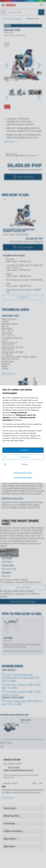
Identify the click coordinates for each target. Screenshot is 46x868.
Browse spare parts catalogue (23, 601)
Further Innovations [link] (13, 831)
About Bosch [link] (10, 839)
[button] (39, 66)
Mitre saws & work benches (12, 19)
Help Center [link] (10, 846)
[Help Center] (17, 847)
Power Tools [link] (10, 808)
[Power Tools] (17, 809)
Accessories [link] (9, 823)
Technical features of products (14, 416)
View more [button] (10, 141)
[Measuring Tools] (21, 816)
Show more (8, 374)
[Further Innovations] (24, 832)
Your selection (23, 297)
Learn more (8, 798)
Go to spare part (23, 587)
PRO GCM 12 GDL (33, 19)
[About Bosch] (17, 839)
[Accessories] (16, 824)
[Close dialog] (7, 44)
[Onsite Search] (41, 12)
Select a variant (11, 154)
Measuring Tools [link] (12, 816)
